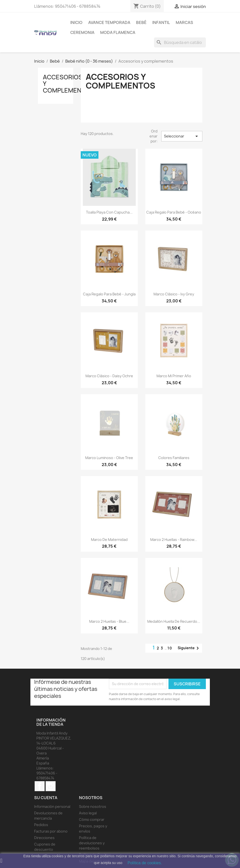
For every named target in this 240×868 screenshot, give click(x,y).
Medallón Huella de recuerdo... (174, 621)
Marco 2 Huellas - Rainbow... (174, 540)
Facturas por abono (51, 831)
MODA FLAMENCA (118, 32)
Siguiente (189, 648)
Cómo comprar (92, 819)
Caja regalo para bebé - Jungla (109, 294)
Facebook (40, 786)
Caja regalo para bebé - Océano (174, 212)
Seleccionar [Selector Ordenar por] (182, 136)
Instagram (51, 786)
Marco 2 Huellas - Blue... (109, 621)
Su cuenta (46, 798)
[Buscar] (180, 42)
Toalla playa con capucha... (109, 212)
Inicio (76, 22)
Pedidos (41, 825)
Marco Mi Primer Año (174, 376)
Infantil (161, 22)
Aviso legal (88, 813)
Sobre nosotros (93, 806)
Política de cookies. (145, 863)
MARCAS (184, 22)
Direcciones (44, 838)
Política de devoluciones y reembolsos (92, 843)
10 (170, 648)
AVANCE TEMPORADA (109, 22)
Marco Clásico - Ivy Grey (174, 294)
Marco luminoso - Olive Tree (109, 458)
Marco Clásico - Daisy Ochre (109, 376)
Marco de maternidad (109, 540)
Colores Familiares (174, 458)
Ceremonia (82, 32)
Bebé (141, 22)
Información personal (52, 806)
